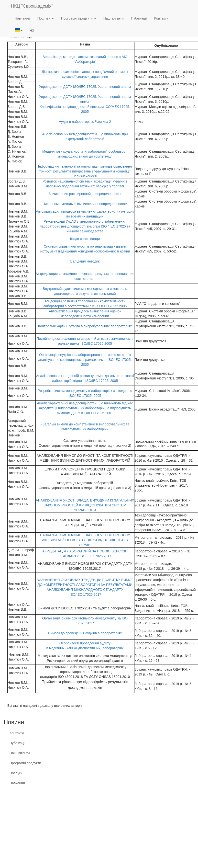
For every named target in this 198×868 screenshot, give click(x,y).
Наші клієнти (114, 18)
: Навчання (16, 783)
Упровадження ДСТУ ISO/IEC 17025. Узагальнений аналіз (85, 87)
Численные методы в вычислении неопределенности (85, 204)
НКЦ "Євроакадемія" (32, 6)
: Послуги (15, 773)
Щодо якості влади (85, 239)
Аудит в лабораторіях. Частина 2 (85, 122)
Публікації (139, 18)
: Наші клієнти (19, 753)
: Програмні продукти (24, 763)
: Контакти (16, 733)
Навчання (22, 18)
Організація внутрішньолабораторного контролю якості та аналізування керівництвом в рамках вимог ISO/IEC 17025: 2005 (85, 360)
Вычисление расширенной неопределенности (85, 194)
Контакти (161, 18)
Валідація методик (85, 261)
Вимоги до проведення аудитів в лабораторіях (85, 633)
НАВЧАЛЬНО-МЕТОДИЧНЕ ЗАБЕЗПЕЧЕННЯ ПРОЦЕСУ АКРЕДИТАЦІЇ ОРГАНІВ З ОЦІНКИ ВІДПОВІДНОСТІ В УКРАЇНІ (85, 540)
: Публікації (16, 743)
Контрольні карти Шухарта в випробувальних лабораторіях (85, 326)
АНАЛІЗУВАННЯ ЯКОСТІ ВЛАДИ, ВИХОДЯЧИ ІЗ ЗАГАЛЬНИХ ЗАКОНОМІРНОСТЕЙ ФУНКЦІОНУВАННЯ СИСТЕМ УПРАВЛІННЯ (85, 505)
